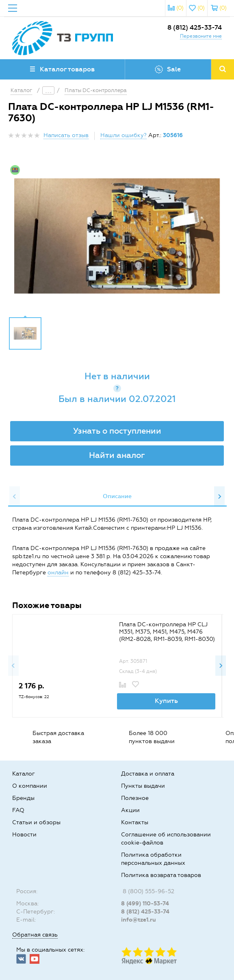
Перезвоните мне (201, 36)
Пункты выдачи (143, 786)
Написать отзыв (66, 135)
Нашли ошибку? (123, 135)
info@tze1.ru (139, 920)
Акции (130, 810)
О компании (30, 786)
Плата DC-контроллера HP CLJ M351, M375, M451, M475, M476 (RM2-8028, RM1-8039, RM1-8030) (167, 632)
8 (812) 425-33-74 (195, 27)
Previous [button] (15, 496)
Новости (24, 835)
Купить (166, 701)
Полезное (135, 798)
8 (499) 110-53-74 (145, 904)
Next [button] (219, 496)
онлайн (58, 573)
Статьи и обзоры (36, 822)
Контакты (135, 822)
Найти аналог (117, 455)
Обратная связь (35, 935)
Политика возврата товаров (161, 875)
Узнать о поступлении (117, 431)
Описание (117, 496)
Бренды (23, 798)
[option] (117, 236)
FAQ (18, 810)
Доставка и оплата (148, 774)
